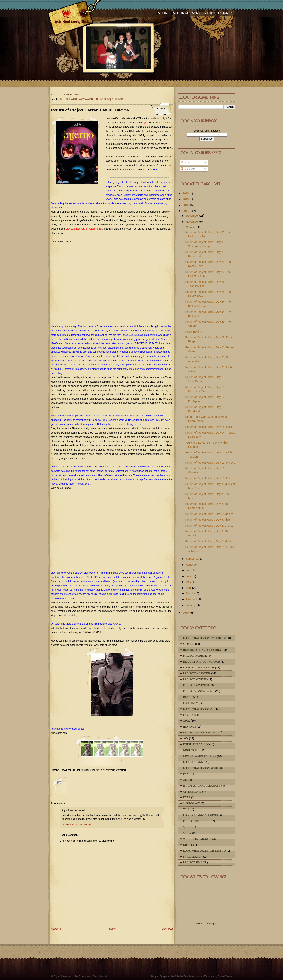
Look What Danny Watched (80, 99)
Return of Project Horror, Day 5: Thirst (208, 520)
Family (188, 715)
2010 (186, 613)
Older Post (167, 929)
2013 (186, 199)
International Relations (202, 786)
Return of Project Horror (109, 99)
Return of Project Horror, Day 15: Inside (209, 427)
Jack (187, 721)
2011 (186, 211)
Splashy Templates (184, 976)
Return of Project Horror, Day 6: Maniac (209, 514)
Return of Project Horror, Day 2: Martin (209, 541)
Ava (186, 738)
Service (189, 644)
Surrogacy (192, 803)
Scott (187, 827)
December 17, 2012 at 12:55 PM (76, 825)
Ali (185, 780)
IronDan (190, 727)
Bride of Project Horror (202, 662)
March (190, 593)
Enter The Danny (196, 744)
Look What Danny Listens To (204, 851)
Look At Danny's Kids (199, 668)
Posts (185, 163)
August (190, 565)
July (188, 570)
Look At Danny (194, 762)
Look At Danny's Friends (201, 815)
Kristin (189, 845)
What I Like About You (200, 839)
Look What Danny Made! (72, 21)
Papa (186, 774)
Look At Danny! (188, 13)
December (192, 216)
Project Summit (195, 863)
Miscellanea (193, 857)
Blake (188, 697)
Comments (188, 169)
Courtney (191, 703)
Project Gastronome (199, 691)
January (191, 605)
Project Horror (195, 656)
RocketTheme (225, 976)
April (189, 588)
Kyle (62, 99)
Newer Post (57, 929)
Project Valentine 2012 (200, 733)
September (193, 559)
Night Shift (192, 750)
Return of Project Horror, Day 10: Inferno (90, 110)
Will (187, 809)
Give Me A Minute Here (200, 756)
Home (165, 13)
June (189, 576)
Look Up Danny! (220, 13)
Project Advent (195, 679)
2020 (186, 193)
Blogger (213, 924)
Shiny (187, 833)
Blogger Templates (161, 976)
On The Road (192, 792)
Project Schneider (197, 821)
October (191, 227)
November (192, 222)
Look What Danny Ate (199, 709)
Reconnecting (194, 332)
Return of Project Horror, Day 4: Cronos (209, 526)
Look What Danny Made (201, 768)
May (188, 582)
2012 (186, 205)
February (191, 599)
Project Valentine (197, 674)
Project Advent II (196, 685)
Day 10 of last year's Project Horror (84, 229)
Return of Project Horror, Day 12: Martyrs (210, 463)
